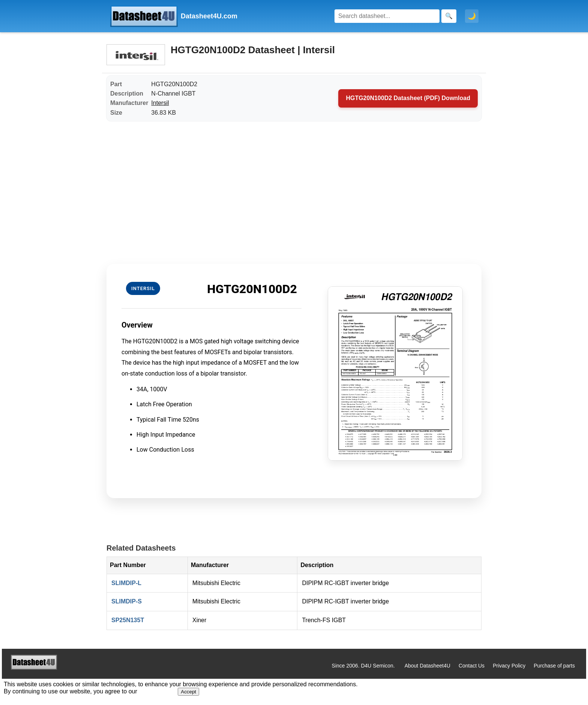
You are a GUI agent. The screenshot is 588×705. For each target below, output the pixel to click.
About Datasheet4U (427, 666)
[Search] (387, 16)
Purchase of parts (554, 666)
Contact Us (472, 666)
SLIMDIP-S (127, 601)
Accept (188, 692)
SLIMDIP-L (126, 583)
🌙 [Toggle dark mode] (472, 16)
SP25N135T (128, 620)
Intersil (160, 103)
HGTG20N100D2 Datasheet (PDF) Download (408, 98)
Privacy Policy (509, 666)
